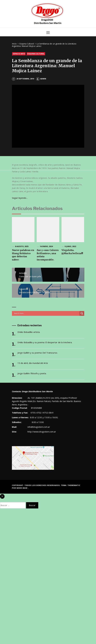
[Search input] (46, 313)
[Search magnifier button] (82, 313)
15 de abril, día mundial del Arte (33, 363)
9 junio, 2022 (70, 246)
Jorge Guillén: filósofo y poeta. (32, 373)
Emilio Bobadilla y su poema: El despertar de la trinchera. (45, 342)
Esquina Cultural (36, 54)
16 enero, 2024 (46, 246)
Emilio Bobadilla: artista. (29, 332)
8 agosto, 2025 (22, 246)
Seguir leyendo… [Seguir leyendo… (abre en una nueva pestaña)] (20, 198)
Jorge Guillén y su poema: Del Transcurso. (38, 353)
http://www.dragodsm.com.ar (42, 432)
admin (41, 79)
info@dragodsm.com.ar (38, 427)
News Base (22, 488)
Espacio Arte (19, 54)
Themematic (74, 485)
